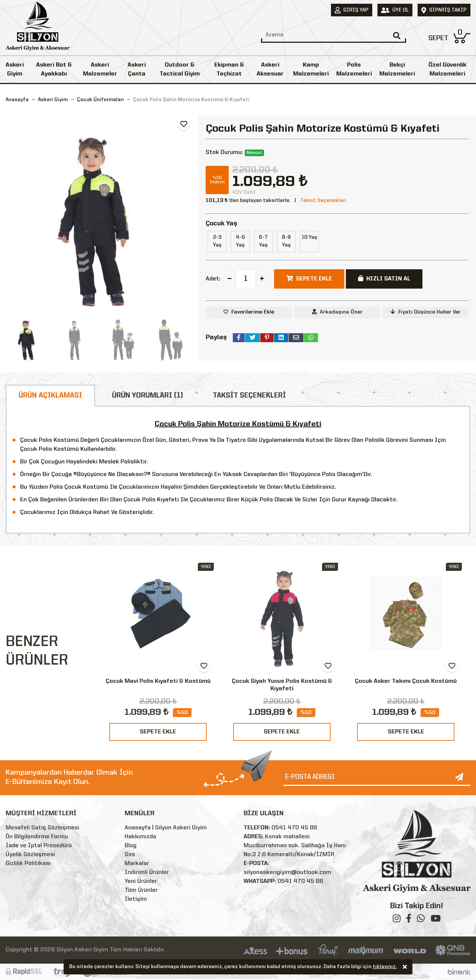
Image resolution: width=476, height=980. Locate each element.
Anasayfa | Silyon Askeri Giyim (166, 828)
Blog (131, 846)
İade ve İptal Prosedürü (39, 846)
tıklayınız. (385, 967)
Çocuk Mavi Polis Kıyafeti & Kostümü (158, 681)
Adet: (213, 279)
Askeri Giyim (15, 70)
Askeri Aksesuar (270, 70)
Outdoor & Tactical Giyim (180, 70)
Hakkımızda (140, 837)
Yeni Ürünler (141, 881)
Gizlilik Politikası (28, 864)
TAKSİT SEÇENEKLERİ (249, 396)
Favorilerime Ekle (253, 312)
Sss (130, 855)
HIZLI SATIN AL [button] (384, 279)
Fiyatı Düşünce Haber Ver (426, 312)
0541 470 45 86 (294, 828)
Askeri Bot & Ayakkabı (54, 70)
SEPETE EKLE (158, 732)
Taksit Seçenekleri (323, 200)
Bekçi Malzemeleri (397, 70)
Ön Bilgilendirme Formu (37, 837)
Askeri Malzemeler (100, 70)
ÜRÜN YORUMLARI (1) (147, 396)
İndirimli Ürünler (147, 873)
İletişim (136, 899)
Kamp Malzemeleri (311, 70)
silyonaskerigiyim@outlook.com (287, 873)
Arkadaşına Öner (337, 312)
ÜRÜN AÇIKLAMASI (50, 396)
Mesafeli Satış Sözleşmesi (42, 828)
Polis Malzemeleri (354, 70)
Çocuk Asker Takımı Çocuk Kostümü (406, 681)
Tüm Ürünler (141, 890)
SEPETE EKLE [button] (309, 279)
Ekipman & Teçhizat (229, 70)
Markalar (137, 864)
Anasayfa (17, 100)
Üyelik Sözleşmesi (30, 855)
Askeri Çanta (137, 70)
